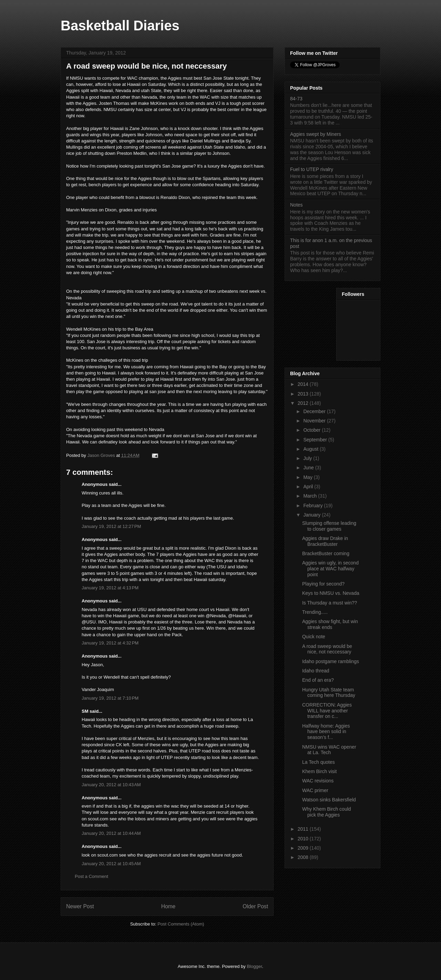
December (315, 411)
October (312, 430)
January (312, 515)
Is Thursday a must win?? (330, 603)
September (316, 440)
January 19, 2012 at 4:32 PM (110, 643)
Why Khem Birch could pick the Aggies (327, 812)
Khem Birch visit (319, 771)
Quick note (314, 637)
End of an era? (318, 680)
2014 (304, 384)
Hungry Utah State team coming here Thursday (329, 693)
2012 (304, 403)
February (314, 506)
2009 (304, 848)
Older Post (255, 906)
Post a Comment (91, 876)
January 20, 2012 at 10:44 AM (111, 833)
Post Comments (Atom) (181, 924)
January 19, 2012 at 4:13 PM (110, 588)
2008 (304, 857)
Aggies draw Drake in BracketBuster (325, 541)
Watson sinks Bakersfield (329, 800)
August (311, 449)
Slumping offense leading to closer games (329, 526)
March (311, 496)
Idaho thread (316, 671)
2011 (304, 829)
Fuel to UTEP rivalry (312, 169)
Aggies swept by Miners (316, 134)
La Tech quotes (319, 762)
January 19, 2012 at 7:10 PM (110, 698)
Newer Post (80, 906)
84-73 (296, 99)
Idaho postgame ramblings (331, 661)
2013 (304, 394)
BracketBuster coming (326, 553)
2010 (304, 839)
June (309, 468)
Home (168, 906)
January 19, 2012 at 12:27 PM (111, 526)
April (309, 487)
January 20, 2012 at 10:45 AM (111, 864)
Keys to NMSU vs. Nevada (331, 593)
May (308, 477)
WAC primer (315, 790)
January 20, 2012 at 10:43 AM (111, 785)
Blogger (254, 966)
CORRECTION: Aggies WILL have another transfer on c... (327, 711)
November (315, 421)
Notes (296, 205)
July (308, 458)
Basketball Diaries (120, 26)
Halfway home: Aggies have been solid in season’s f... (326, 732)
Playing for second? (323, 584)
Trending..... (315, 612)
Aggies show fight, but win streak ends (330, 624)
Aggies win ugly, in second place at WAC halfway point (330, 569)
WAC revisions (318, 781)
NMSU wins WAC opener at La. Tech (329, 750)
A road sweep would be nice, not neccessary (327, 649)
